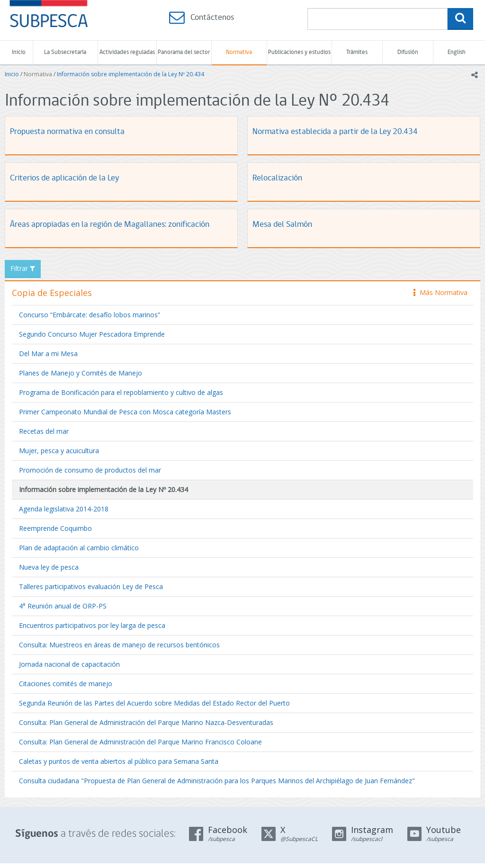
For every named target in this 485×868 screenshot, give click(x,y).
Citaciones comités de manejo (66, 684)
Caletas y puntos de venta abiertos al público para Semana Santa (119, 761)
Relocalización (277, 178)
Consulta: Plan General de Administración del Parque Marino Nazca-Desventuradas (146, 722)
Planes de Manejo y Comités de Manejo (81, 373)
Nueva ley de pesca (49, 567)
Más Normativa (440, 292)
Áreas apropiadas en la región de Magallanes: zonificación (110, 225)
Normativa (239, 52)
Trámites (357, 52)
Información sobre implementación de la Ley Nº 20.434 (130, 74)
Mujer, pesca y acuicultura (59, 451)
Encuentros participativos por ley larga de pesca (92, 625)
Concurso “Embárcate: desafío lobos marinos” (90, 315)
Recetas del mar (44, 431)
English (457, 52)
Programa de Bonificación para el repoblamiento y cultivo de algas (121, 392)
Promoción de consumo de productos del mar (90, 470)
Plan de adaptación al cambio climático (79, 548)
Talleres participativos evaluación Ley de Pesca (91, 586)
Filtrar (23, 268)
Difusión (408, 52)
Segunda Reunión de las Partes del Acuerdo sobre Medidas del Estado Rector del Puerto (154, 703)
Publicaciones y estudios (299, 52)
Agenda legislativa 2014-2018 (64, 509)
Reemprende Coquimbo (55, 528)
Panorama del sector (184, 52)
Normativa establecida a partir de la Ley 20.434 (335, 132)
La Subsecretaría (65, 52)
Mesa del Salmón (282, 225)
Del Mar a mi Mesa (48, 353)
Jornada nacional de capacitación (69, 664)
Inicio (19, 52)
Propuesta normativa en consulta (67, 132)
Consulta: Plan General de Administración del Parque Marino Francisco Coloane (140, 742)
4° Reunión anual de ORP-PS (63, 606)
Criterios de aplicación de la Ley (64, 178)
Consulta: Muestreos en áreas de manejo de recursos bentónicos (119, 645)
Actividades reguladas (127, 52)
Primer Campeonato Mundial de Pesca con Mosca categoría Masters (125, 412)
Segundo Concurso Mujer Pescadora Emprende (92, 334)
